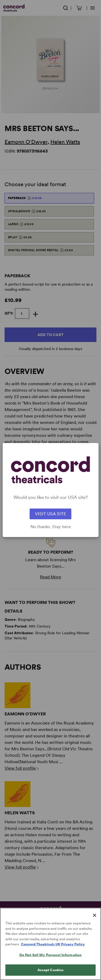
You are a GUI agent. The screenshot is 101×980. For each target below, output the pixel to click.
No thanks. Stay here (51, 527)
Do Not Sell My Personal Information (51, 960)
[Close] (95, 920)
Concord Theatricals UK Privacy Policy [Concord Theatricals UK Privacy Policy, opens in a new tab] (53, 949)
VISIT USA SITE (50, 514)
